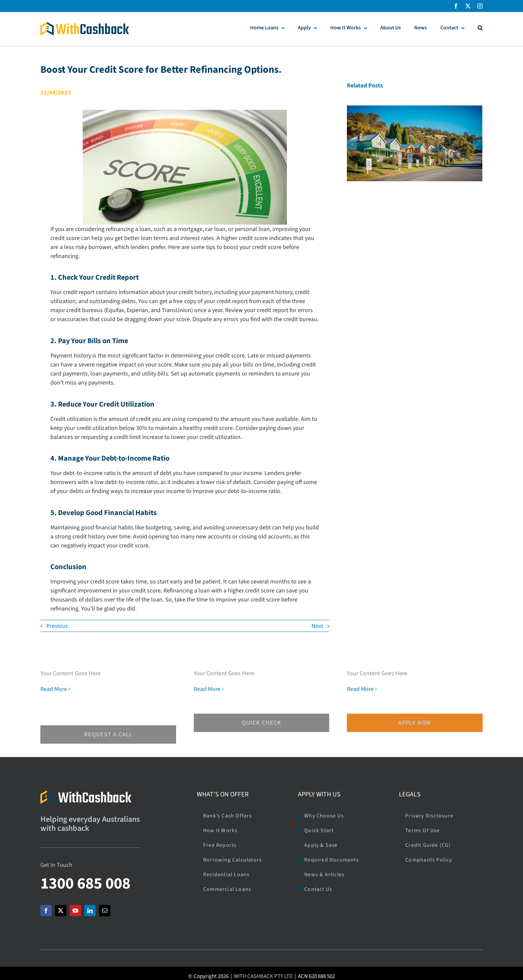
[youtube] (75, 911)
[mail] (105, 911)
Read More (54, 689)
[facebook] (456, 6)
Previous (57, 626)
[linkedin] (90, 911)
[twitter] (468, 6)
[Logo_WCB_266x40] (85, 25)
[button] (480, 29)
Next (317, 626)
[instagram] (480, 6)
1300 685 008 (85, 884)
